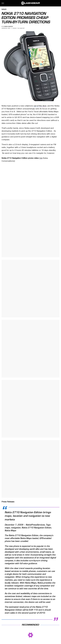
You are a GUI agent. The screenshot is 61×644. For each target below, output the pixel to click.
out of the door (40, 106)
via (41, 158)
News (4, 9)
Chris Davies (8, 26)
